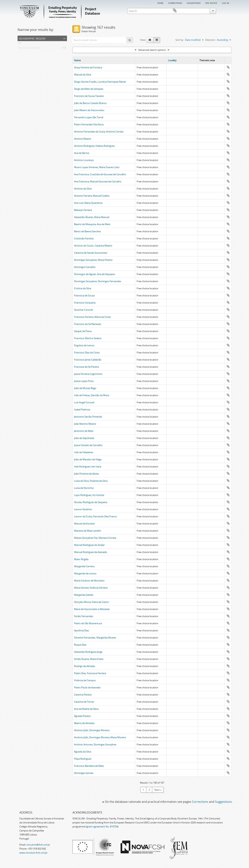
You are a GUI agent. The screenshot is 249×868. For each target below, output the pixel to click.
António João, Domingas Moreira (92, 730)
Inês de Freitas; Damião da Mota (92, 395)
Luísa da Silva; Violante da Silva (91, 481)
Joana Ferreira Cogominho (88, 374)
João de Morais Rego (85, 388)
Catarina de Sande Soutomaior (91, 253)
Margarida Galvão (84, 595)
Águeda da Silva (83, 752)
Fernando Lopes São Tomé (89, 117)
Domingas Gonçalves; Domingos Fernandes (98, 281)
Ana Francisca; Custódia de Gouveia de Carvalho (100, 174)
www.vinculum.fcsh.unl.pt (33, 853)
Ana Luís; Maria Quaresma (88, 203)
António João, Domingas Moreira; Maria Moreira (100, 737)
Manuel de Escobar (84, 524)
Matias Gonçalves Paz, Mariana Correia (95, 538)
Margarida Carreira (84, 566)
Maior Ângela (81, 559)
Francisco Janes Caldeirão (88, 360)
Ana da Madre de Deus (86, 709)
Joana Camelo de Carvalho (88, 445)
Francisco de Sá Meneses (88, 324)
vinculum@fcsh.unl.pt (38, 845)
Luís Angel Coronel (84, 402)
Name (77, 60)
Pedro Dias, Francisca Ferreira (90, 673)
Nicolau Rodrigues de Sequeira (91, 502)
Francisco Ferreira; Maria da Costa (92, 317)
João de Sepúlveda (84, 438)
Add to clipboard (228, 67)
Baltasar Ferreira (83, 210)
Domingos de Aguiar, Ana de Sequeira (94, 274)
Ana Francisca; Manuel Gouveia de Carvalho (98, 181)
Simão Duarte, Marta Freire (89, 659)
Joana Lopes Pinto (84, 381)
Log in (225, 3)
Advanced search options (152, 50)
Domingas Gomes (84, 773)
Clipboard (226, 11)
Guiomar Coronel (83, 310)
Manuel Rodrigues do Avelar (89, 545)
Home (160, 3)
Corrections (175, 3)
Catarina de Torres (84, 702)
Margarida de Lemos (85, 573)
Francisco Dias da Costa (87, 352)
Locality (172, 60)
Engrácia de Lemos (84, 345)
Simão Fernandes (84, 616)
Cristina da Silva (83, 288)
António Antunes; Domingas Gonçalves (95, 744)
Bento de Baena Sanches (87, 231)
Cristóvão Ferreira (84, 238)
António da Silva (83, 189)
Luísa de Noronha (84, 488)
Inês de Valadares (84, 452)
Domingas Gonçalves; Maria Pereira (93, 260)
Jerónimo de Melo (84, 431)
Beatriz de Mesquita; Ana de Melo (92, 224)
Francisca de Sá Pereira (86, 367)
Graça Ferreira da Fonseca (88, 67)
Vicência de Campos (85, 680)
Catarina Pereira (83, 695)
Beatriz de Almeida (84, 723)
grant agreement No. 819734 (102, 827)
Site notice (211, 3)
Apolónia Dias (82, 630)
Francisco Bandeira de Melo (89, 766)
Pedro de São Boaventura (88, 623)
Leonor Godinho (83, 509)
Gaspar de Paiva (83, 331)
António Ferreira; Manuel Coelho (92, 196)
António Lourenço (84, 160)
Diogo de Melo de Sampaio (89, 89)
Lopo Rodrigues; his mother (89, 495)
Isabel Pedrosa (82, 410)
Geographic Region (32, 38)
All (20, 44)
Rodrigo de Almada (84, 666)
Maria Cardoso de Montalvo (89, 581)
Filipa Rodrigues (83, 759)
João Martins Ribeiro (85, 424)
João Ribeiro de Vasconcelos (89, 110)
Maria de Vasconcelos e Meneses (92, 609)
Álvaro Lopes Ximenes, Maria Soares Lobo (97, 167)
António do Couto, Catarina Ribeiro (93, 246)
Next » (158, 790)
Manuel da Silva (83, 75)
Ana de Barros (82, 153)
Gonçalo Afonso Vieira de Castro (91, 602)
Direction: (210, 40)
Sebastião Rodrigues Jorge (88, 652)
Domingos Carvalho (85, 267)
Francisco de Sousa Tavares (89, 96)
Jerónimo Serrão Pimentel (88, 417)
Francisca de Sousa (84, 295)
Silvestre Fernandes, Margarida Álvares (95, 638)
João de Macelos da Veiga (88, 459)
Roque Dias (80, 645)
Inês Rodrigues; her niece (88, 467)
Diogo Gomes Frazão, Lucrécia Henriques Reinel (100, 82)
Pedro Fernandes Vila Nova (89, 124)
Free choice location (29, 48)
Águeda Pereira (82, 716)
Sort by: (180, 40)
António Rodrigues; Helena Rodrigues (94, 146)
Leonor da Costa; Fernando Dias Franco (96, 516)
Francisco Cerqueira (85, 303)
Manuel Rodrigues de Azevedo (91, 552)
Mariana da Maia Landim (88, 531)
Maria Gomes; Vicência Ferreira (91, 588)
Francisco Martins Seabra (88, 338)
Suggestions (194, 3)
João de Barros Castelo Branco (90, 103)
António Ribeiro (83, 139)
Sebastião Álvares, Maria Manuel (92, 217)
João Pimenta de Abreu (87, 474)
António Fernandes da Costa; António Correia (99, 132)
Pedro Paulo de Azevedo (87, 687)
